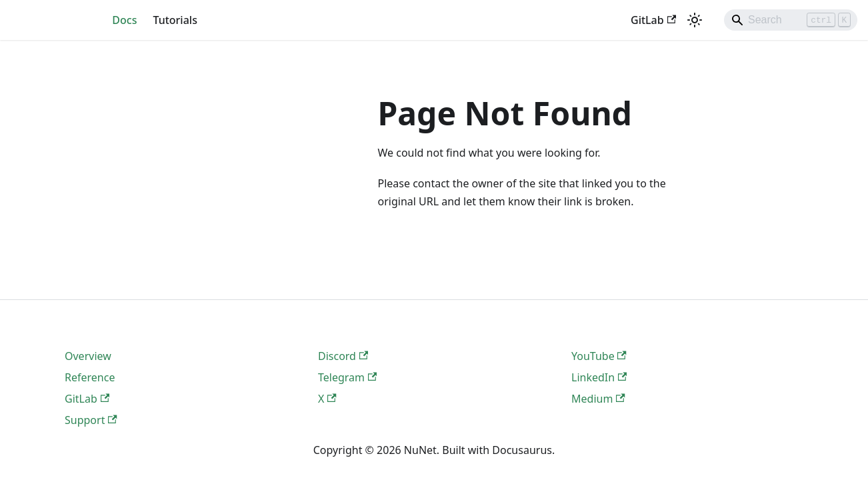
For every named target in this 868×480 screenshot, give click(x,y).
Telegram (347, 377)
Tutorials (175, 20)
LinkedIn (599, 377)
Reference (90, 377)
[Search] (791, 20)
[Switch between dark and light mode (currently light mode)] (695, 20)
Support (91, 420)
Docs (124, 20)
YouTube (599, 356)
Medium (598, 399)
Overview (88, 356)
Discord (343, 356)
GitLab (653, 20)
